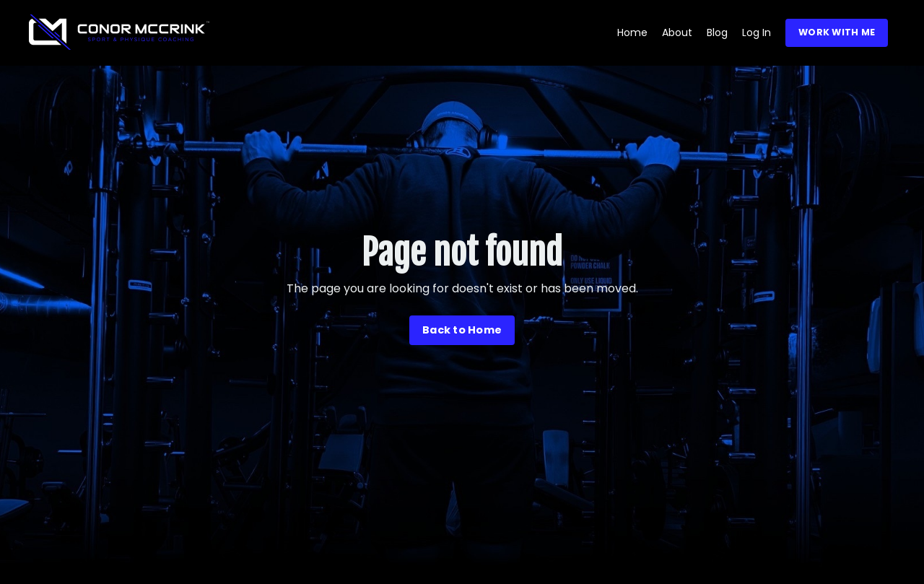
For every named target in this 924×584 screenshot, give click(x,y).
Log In (757, 32)
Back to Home (462, 330)
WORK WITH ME (837, 32)
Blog (717, 32)
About (677, 32)
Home (632, 32)
